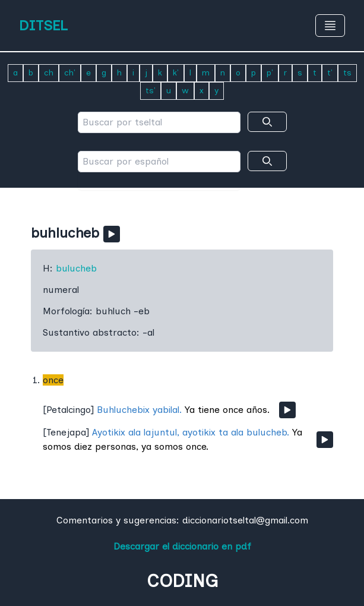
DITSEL (43, 25)
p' (270, 73)
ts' (151, 91)
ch (49, 73)
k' (176, 73)
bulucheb (76, 268)
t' (330, 73)
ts (347, 73)
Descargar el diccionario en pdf (182, 546)
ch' (70, 73)
